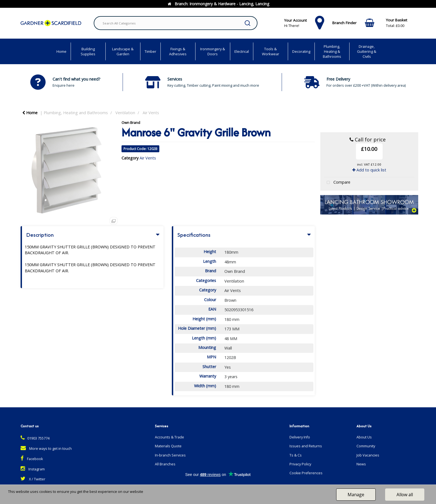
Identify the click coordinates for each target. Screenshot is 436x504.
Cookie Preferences (306, 473)
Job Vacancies (368, 455)
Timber (150, 51)
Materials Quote (168, 446)
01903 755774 (35, 438)
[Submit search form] (247, 23)
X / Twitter (33, 479)
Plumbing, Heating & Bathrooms (332, 51)
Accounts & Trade (169, 437)
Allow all (405, 495)
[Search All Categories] (176, 23)
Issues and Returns (306, 446)
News (361, 464)
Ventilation (125, 113)
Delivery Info (300, 437)
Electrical (242, 51)
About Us (364, 437)
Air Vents (151, 113)
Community (366, 446)
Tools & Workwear (271, 51)
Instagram (33, 469)
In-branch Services (170, 455)
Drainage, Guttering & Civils (367, 51)
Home (61, 51)
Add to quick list (369, 170)
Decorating (301, 51)
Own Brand (131, 123)
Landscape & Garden (123, 51)
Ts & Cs (296, 455)
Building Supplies (88, 51)
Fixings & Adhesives (178, 51)
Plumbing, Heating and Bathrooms (76, 113)
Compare (337, 183)
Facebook (32, 459)
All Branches (165, 464)
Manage (356, 495)
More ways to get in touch (46, 449)
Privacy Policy (300, 464)
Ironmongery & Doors (213, 51)
